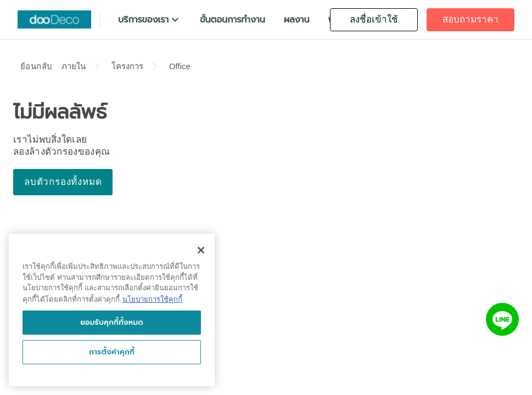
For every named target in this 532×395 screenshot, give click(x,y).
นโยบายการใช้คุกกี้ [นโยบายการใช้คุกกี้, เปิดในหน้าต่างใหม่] (152, 299)
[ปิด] (201, 250)
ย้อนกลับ (36, 66)
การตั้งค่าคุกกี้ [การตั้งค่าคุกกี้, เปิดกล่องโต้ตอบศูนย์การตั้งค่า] (112, 352)
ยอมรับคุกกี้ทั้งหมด (112, 322)
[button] (150, 20)
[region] (112, 310)
